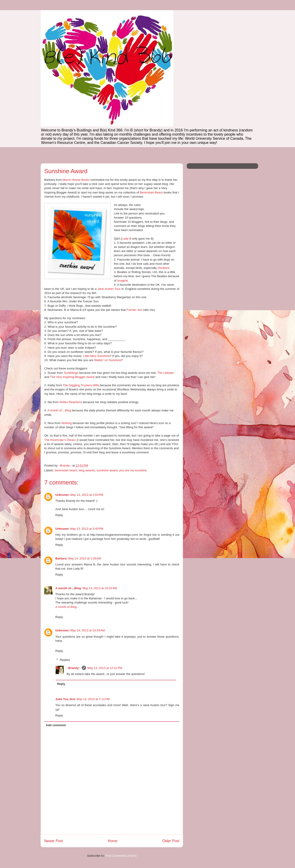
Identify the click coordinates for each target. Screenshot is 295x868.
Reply (59, 515)
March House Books (76, 180)
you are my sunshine (133, 470)
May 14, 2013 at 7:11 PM (93, 699)
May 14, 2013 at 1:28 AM (84, 558)
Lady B (127, 239)
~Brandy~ (74, 668)
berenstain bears (66, 470)
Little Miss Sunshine (96, 356)
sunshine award (107, 470)
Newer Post (54, 841)
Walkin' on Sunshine (108, 360)
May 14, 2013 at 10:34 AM (88, 630)
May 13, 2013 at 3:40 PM (87, 529)
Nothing (66, 423)
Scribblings (71, 373)
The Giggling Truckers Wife (81, 385)
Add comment (56, 725)
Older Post (171, 841)
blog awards (87, 470)
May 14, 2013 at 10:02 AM (100, 588)
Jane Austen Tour (109, 289)
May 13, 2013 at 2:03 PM (87, 495)
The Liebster (165, 373)
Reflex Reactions (71, 402)
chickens (164, 268)
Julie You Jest (65, 699)
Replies (65, 660)
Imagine (122, 281)
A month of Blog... (67, 607)
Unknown (62, 495)
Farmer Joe (134, 310)
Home (113, 841)
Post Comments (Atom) (121, 856)
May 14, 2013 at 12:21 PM (105, 668)
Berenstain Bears (151, 192)
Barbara (61, 558)
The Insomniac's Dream (60, 440)
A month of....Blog (59, 410)
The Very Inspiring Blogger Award (72, 377)
